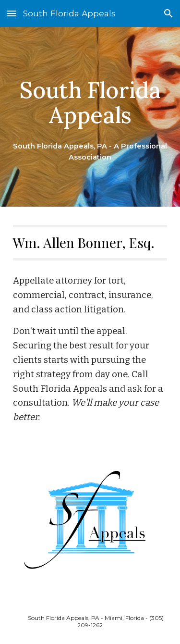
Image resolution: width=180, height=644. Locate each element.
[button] (12, 13)
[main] (90, 117)
